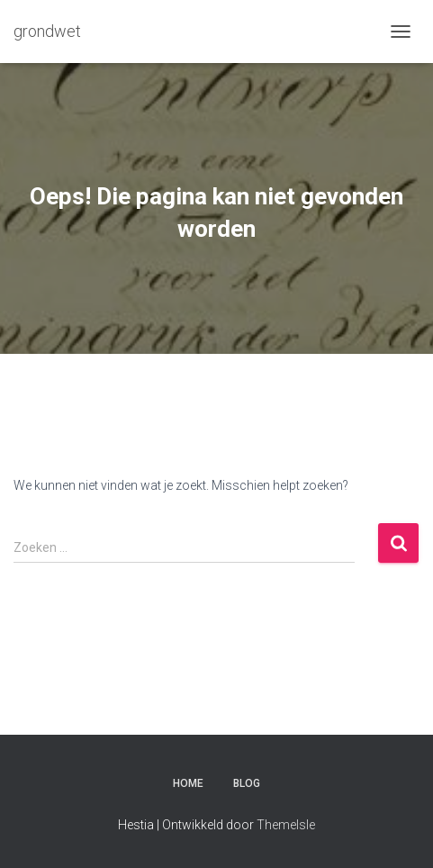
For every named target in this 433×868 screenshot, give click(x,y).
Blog (247, 783)
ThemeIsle (286, 825)
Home (188, 783)
